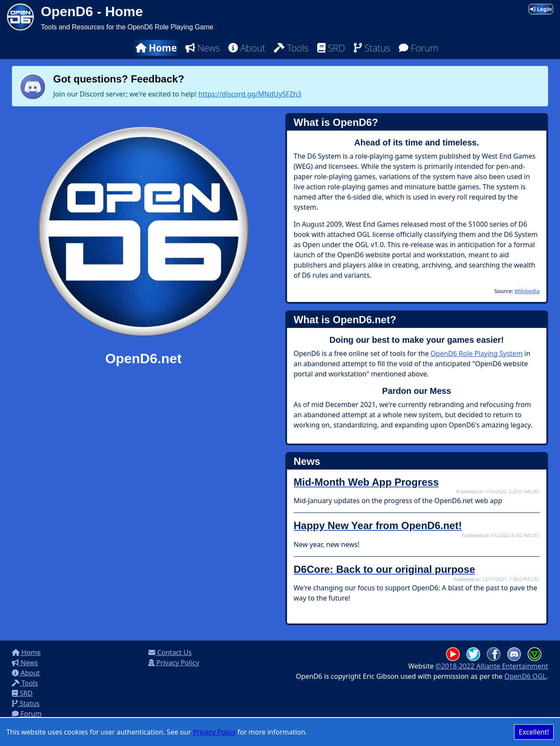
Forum (418, 48)
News (203, 48)
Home (156, 48)
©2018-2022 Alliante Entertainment (492, 666)
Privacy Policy (214, 732)
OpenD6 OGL (525, 676)
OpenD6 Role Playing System (477, 353)
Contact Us (170, 652)
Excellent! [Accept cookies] (534, 732)
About (247, 48)
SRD (331, 48)
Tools (291, 48)
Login (541, 9)
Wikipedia (527, 291)
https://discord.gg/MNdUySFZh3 (250, 94)
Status (372, 48)
